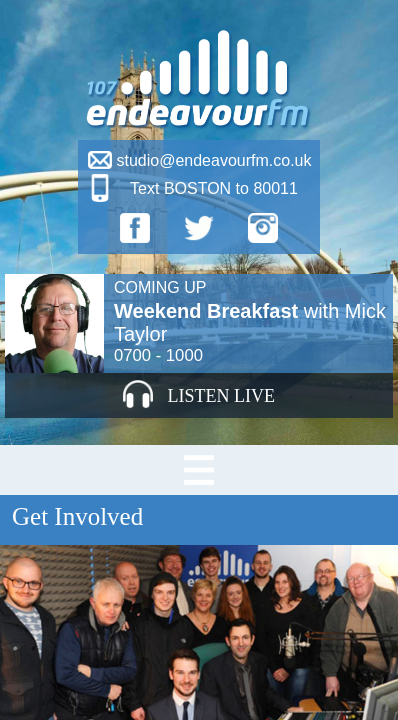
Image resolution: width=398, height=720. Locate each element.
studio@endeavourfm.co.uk (213, 160)
